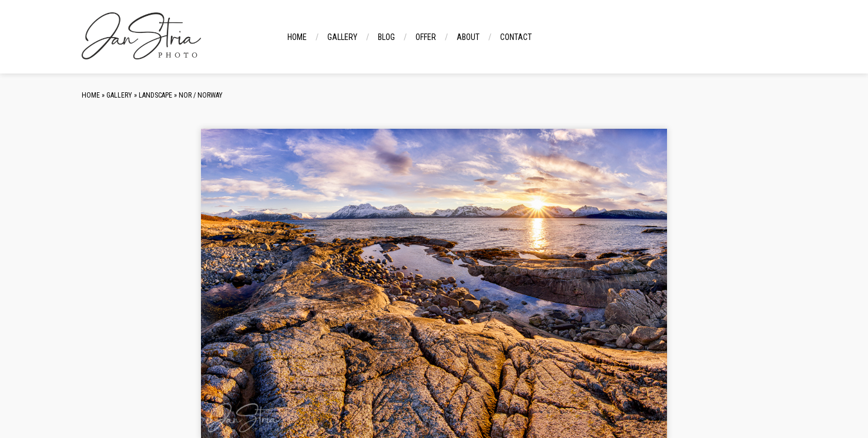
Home (297, 37)
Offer (426, 37)
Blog (386, 37)
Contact (516, 37)
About (468, 37)
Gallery (342, 37)
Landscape (155, 95)
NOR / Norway (201, 95)
